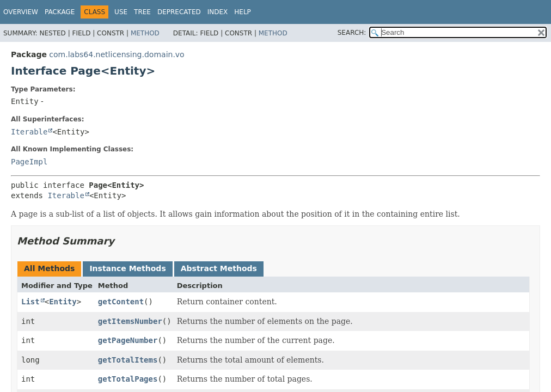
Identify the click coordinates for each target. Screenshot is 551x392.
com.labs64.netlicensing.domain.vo (117, 54)
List (30, 302)
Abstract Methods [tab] (219, 268)
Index (218, 12)
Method (145, 33)
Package (60, 12)
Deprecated (179, 12)
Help (243, 12)
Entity (63, 302)
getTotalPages (128, 379)
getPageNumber (128, 340)
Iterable (29, 132)
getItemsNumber (130, 321)
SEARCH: (352, 33)
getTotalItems (128, 360)
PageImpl (29, 162)
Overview (21, 12)
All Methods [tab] (49, 268)
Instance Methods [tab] (127, 268)
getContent (121, 302)
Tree (142, 12)
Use (121, 12)
